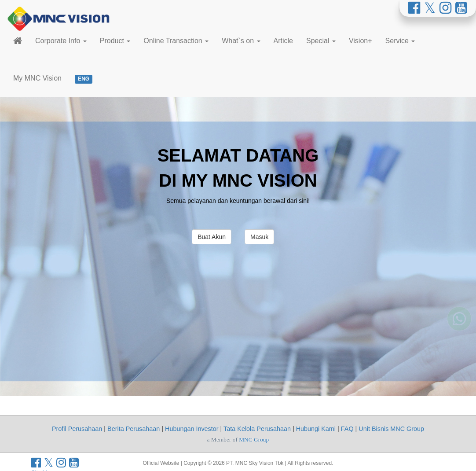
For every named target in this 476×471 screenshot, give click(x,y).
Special (321, 41)
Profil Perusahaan (77, 429)
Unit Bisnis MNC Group (391, 429)
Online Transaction (176, 41)
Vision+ (361, 41)
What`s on (241, 41)
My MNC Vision (37, 78)
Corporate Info (61, 41)
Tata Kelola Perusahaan (257, 429)
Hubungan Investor (192, 429)
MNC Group (254, 440)
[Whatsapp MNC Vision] (459, 332)
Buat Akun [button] (212, 237)
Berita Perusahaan (134, 429)
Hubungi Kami (316, 429)
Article (283, 41)
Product (115, 41)
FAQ (347, 429)
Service (400, 41)
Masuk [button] (259, 237)
